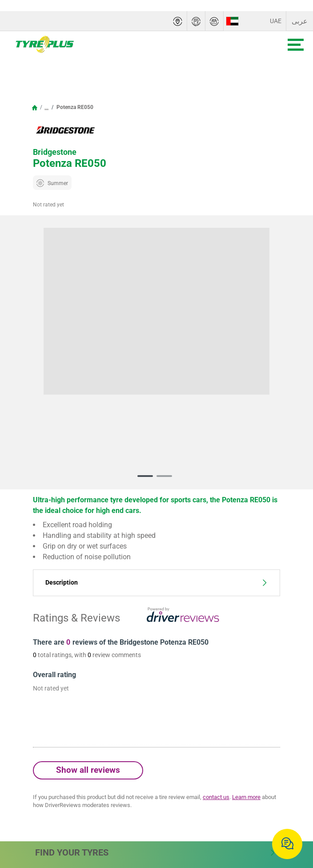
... (46, 107)
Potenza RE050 (74, 107)
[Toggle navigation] (296, 45)
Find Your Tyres (155, 852)
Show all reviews (88, 770)
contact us (216, 797)
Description (156, 583)
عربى (300, 21)
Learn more (246, 797)
